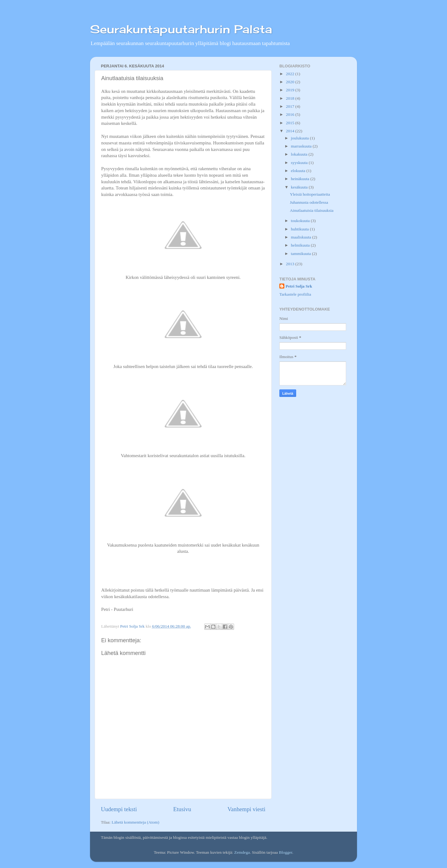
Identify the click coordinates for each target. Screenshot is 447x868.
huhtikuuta (300, 229)
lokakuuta (300, 154)
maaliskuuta (302, 237)
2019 (291, 90)
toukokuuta (301, 221)
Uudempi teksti (119, 809)
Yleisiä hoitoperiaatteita (310, 194)
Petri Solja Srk (299, 286)
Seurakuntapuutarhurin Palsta (181, 29)
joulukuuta (300, 138)
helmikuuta (301, 245)
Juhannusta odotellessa (309, 202)
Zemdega (242, 852)
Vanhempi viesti (246, 809)
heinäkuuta (301, 179)
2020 (291, 82)
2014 (291, 131)
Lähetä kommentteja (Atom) (135, 822)
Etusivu (182, 809)
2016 (291, 114)
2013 (291, 264)
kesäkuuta (300, 187)
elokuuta (299, 171)
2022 (291, 74)
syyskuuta (300, 163)
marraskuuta (302, 146)
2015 (291, 123)
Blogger (285, 852)
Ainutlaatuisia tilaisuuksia (312, 210)
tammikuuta (301, 254)
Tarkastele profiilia (295, 294)
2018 (291, 98)
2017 (291, 106)
